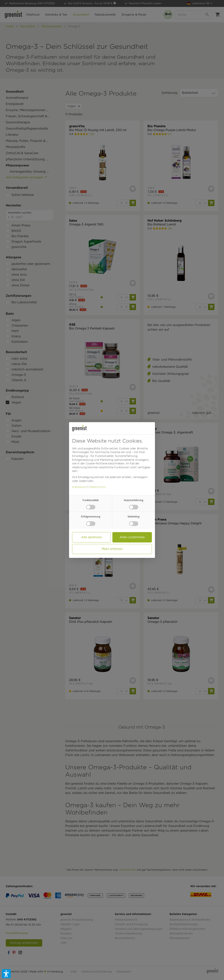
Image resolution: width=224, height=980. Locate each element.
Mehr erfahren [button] (112, 549)
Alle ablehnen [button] (92, 537)
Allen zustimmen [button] (132, 537)
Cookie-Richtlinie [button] (97, 463)
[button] (6, 974)
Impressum (79, 487)
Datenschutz (98, 487)
